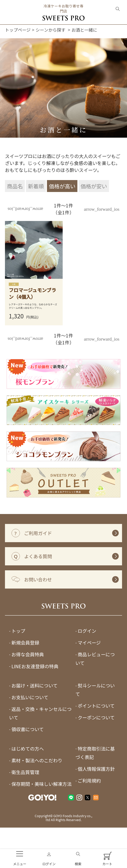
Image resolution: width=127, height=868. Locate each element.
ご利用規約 (89, 804)
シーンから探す (51, 30)
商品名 (15, 186)
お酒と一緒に (84, 30)
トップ (18, 655)
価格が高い (62, 186)
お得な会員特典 (28, 678)
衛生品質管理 (25, 796)
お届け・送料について (34, 709)
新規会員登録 (25, 666)
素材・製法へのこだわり (37, 784)
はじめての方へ (28, 772)
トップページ (18, 30)
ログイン (87, 655)
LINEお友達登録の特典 (35, 690)
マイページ (89, 666)
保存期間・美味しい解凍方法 (42, 808)
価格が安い (94, 186)
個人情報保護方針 (96, 793)
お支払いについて (30, 721)
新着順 (36, 186)
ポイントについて (96, 730)
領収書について (28, 753)
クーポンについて (96, 741)
